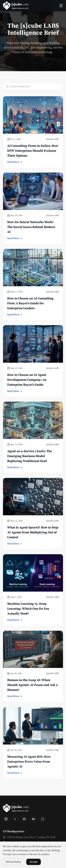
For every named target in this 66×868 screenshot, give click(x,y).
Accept (34, 862)
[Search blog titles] (33, 86)
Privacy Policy (13, 862)
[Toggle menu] (61, 6)
